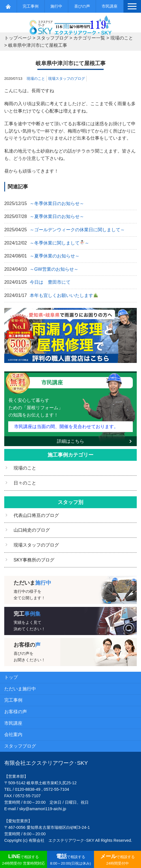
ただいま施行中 (20, 689)
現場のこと (36, 79)
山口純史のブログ (32, 530)
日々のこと (25, 483)
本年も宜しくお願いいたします (64, 295)
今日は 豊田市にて (50, 282)
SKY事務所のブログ (34, 560)
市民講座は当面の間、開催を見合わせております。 (66, 427)
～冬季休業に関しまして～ (59, 243)
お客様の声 (16, 712)
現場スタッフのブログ (67, 79)
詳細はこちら (70, 441)
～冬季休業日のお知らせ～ (57, 203)
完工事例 (31, 6)
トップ (11, 677)
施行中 (56, 6)
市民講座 (110, 6)
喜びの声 (82, 6)
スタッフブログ (20, 746)
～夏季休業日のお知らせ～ (57, 216)
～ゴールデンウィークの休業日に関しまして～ (77, 230)
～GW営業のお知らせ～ (54, 269)
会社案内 (13, 734)
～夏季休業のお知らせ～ (55, 256)
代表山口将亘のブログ (36, 515)
